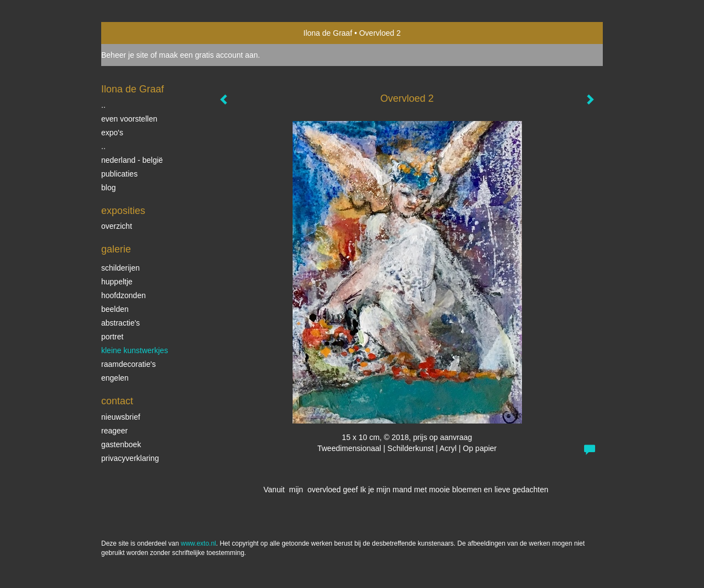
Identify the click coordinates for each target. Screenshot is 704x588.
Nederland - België (132, 160)
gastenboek (121, 444)
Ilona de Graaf (328, 33)
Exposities (123, 211)
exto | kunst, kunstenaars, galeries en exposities (132, 33)
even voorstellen (129, 119)
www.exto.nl (199, 543)
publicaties (119, 174)
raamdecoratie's (128, 364)
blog (108, 188)
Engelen (115, 378)
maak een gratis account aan (208, 55)
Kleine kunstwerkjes (134, 350)
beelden (115, 309)
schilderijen (120, 268)
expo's (112, 133)
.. (103, 105)
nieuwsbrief (121, 417)
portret (112, 337)
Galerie (116, 249)
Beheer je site (125, 55)
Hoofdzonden (123, 295)
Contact (117, 401)
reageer (114, 431)
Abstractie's (120, 323)
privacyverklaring (130, 458)
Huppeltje (117, 282)
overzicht (117, 226)
